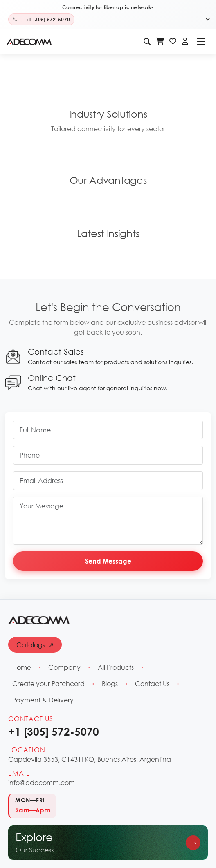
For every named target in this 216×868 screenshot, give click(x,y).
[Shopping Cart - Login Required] (160, 42)
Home (22, 667)
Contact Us (152, 683)
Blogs (110, 683)
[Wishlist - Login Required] (173, 42)
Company (64, 667)
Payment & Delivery (43, 700)
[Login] (185, 42)
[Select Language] (205, 19)
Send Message (108, 561)
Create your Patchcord (48, 683)
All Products (116, 667)
